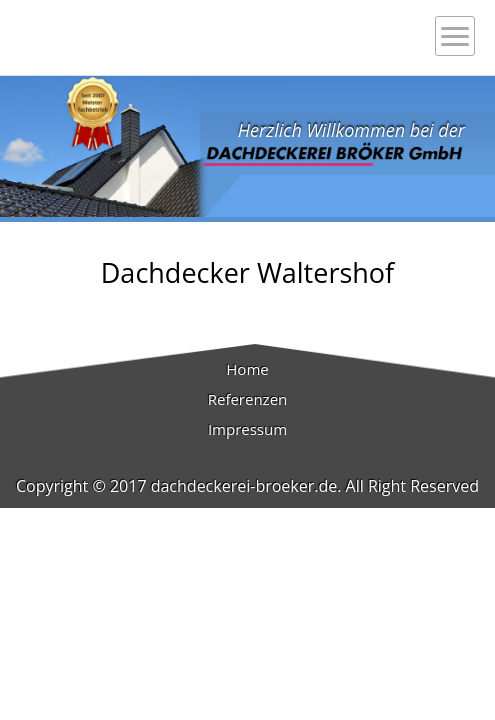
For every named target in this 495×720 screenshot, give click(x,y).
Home (247, 369)
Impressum (247, 429)
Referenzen (248, 399)
